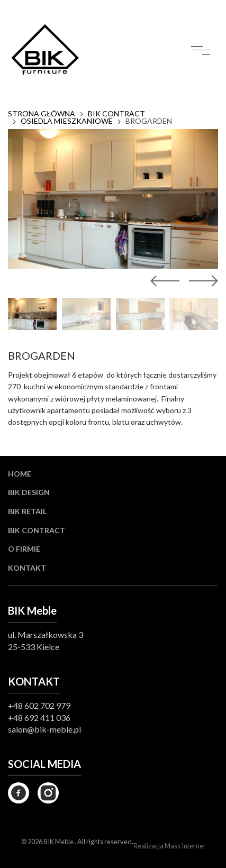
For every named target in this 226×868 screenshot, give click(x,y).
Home (20, 474)
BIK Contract (37, 530)
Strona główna (42, 114)
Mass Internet (185, 846)
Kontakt (27, 568)
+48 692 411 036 (39, 718)
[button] (201, 281)
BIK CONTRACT (116, 114)
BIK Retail (27, 511)
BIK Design (29, 492)
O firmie (24, 549)
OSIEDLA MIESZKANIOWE (67, 121)
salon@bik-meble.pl (44, 729)
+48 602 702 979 (39, 705)
